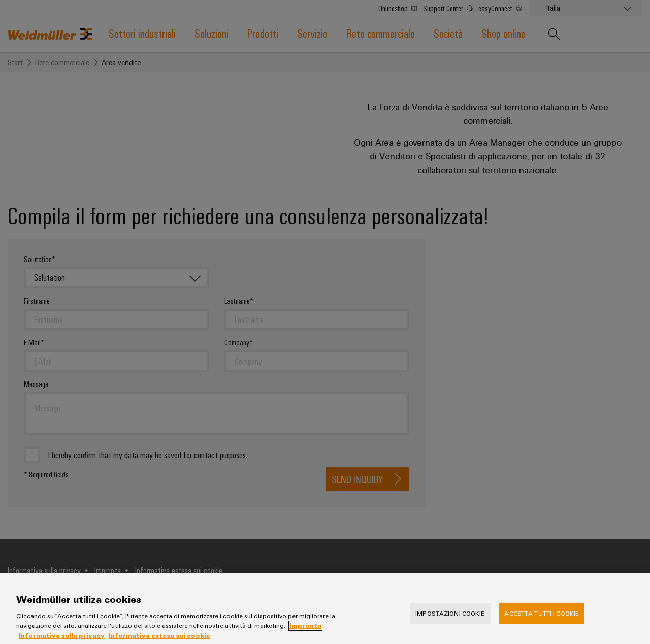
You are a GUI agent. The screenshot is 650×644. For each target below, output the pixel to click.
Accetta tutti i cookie (542, 623)
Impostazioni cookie (450, 623)
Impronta (305, 635)
